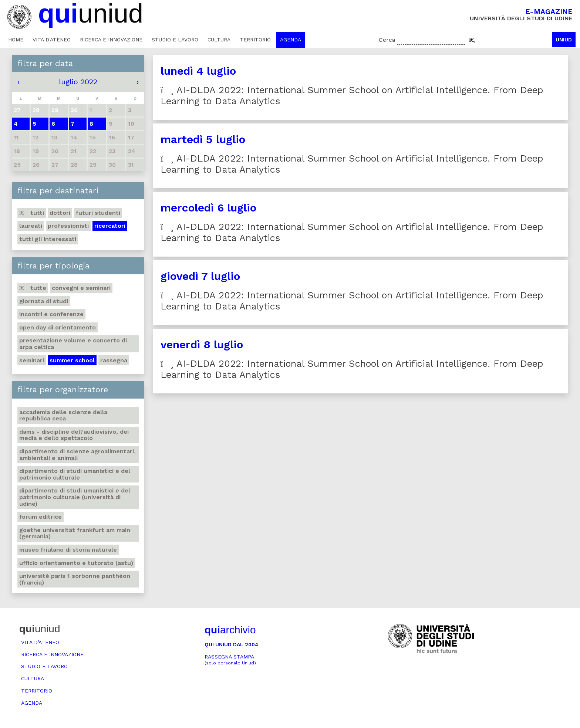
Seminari (32, 360)
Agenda (291, 40)
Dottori (60, 213)
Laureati (31, 226)
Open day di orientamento (58, 327)
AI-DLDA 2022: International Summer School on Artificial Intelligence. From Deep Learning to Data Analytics (352, 96)
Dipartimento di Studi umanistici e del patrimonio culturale (75, 474)
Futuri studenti (98, 213)
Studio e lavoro (175, 40)
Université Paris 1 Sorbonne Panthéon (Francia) (75, 579)
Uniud (564, 40)
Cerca (387, 40)
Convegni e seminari (81, 288)
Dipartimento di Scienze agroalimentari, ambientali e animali (77, 455)
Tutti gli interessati (48, 239)
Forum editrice (41, 517)
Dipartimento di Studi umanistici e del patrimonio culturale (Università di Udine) (75, 497)
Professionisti (68, 226)
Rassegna (114, 360)
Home (16, 40)
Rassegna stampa (230, 660)
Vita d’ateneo (52, 40)
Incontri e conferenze (51, 314)
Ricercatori (110, 226)
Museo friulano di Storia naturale (68, 550)
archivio (230, 630)
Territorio (255, 40)
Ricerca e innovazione (111, 40)
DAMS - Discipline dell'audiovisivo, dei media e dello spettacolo (74, 435)
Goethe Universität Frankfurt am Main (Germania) (75, 533)
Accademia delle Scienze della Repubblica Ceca (63, 415)
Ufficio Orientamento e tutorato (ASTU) (76, 563)
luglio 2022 (78, 82)
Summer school (72, 360)
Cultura (219, 40)
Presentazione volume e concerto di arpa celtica (73, 344)
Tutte (33, 288)
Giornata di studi (44, 301)
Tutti (32, 213)
